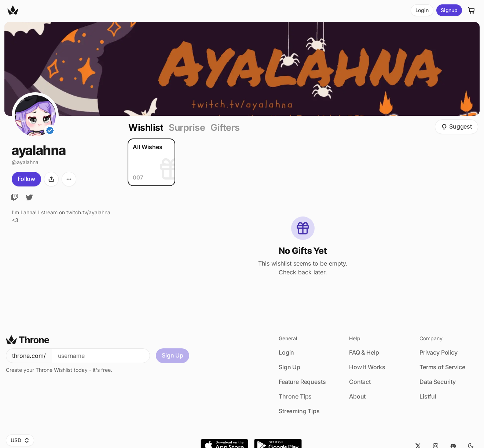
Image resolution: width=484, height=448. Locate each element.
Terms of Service (442, 367)
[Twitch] (15, 197)
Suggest (456, 126)
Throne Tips (295, 396)
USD (20, 440)
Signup (449, 10)
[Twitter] (29, 197)
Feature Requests (302, 382)
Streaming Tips (299, 411)
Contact (360, 382)
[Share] (51, 179)
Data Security (438, 382)
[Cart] (472, 10)
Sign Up (173, 355)
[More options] (69, 179)
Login (422, 10)
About (357, 396)
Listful (428, 396)
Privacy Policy (439, 352)
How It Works (367, 367)
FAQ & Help (364, 352)
